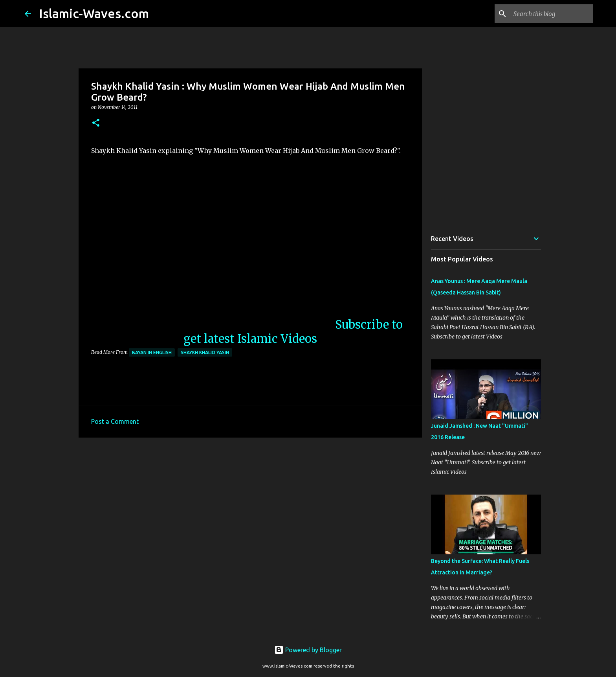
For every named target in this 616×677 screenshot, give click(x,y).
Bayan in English (152, 352)
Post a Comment (115, 421)
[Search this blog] (552, 14)
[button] (96, 123)
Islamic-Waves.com (94, 13)
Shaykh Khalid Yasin (205, 352)
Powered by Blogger (308, 650)
